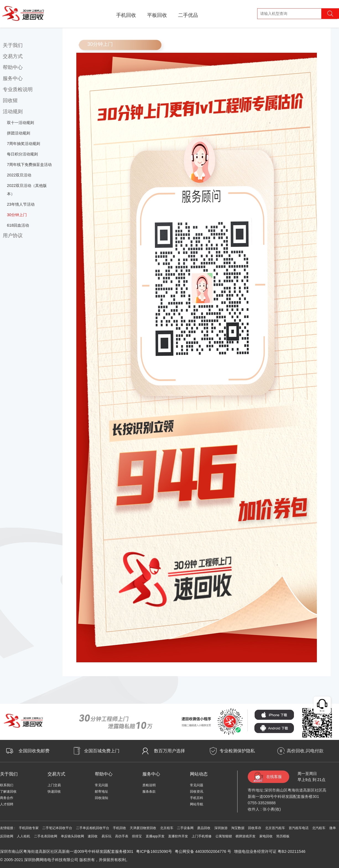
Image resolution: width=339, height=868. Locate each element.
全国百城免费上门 (102, 751)
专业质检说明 (18, 89)
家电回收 (266, 836)
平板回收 (157, 15)
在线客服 (274, 777)
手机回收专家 (29, 828)
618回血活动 (18, 225)
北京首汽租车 (275, 828)
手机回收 (126, 15)
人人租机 (24, 836)
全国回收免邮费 (34, 751)
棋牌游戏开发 (246, 836)
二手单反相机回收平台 (93, 828)
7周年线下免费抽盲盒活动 (29, 165)
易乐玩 (106, 836)
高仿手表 (122, 836)
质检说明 (149, 785)
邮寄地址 (101, 792)
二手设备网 (185, 828)
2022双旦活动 (19, 175)
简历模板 (283, 836)
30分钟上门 (17, 215)
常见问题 (101, 785)
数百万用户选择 (169, 751)
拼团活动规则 (19, 133)
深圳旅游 (221, 828)
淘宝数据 (238, 828)
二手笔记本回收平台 (57, 828)
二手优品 (188, 15)
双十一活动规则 (20, 123)
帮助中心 (13, 67)
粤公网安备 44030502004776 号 (203, 851)
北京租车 (167, 828)
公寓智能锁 (224, 836)
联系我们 (7, 785)
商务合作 (7, 798)
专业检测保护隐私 (237, 751)
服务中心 (13, 78)
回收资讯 (197, 792)
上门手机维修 (202, 836)
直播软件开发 (178, 836)
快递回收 (54, 792)
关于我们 (13, 45)
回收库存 (255, 828)
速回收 (93, 836)
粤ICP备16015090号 (154, 851)
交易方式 (13, 56)
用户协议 (13, 235)
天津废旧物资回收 (143, 828)
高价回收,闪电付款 (305, 751)
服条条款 (149, 792)
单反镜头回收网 (72, 836)
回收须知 (101, 798)
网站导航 (197, 804)
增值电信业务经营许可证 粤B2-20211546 (270, 851)
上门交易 (54, 785)
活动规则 (13, 112)
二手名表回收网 (46, 836)
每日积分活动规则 (22, 154)
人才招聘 (7, 804)
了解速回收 (8, 792)
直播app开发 (155, 836)
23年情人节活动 (21, 204)
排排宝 (137, 836)
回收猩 (10, 100)
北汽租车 (319, 828)
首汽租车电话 (299, 828)
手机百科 (197, 798)
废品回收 (204, 828)
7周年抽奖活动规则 (24, 144)
